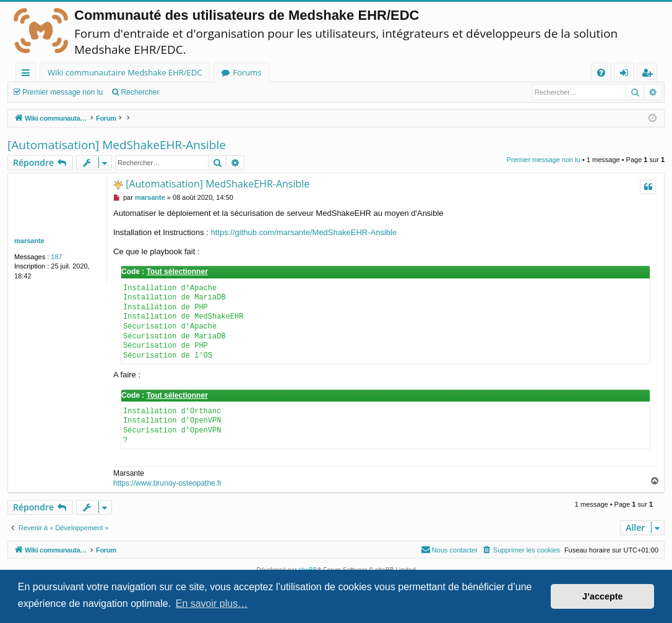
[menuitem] (601, 73)
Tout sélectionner (177, 272)
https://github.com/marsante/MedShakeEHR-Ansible (304, 232)
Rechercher (140, 92)
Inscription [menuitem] (649, 75)
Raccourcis (28, 75)
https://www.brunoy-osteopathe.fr (167, 483)
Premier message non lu (62, 92)
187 (56, 257)
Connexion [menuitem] (627, 75)
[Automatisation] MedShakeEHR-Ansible (117, 145)
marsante (29, 241)
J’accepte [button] (603, 596)
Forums (247, 72)
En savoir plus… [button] (212, 604)
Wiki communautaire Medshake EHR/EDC (125, 72)
